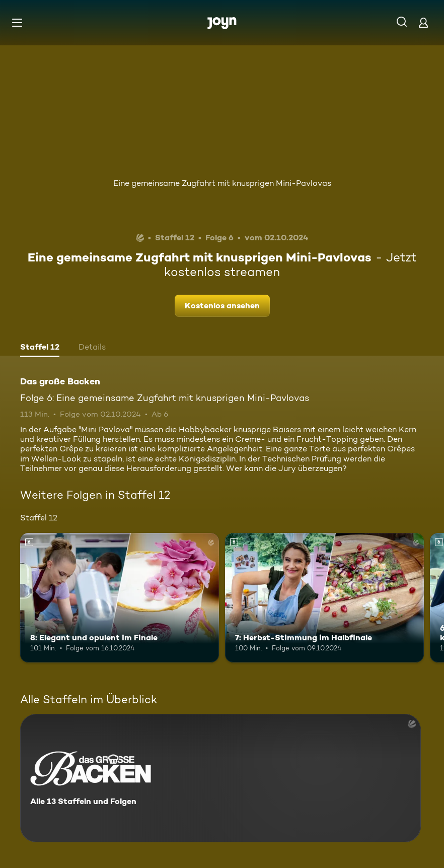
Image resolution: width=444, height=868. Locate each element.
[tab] (40, 348)
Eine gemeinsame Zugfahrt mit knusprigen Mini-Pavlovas (222, 183)
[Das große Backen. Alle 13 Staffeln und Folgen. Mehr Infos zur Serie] (220, 778)
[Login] (423, 22)
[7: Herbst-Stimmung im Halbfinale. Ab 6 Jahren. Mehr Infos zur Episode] (324, 598)
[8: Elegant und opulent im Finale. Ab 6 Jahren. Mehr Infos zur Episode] (120, 598)
